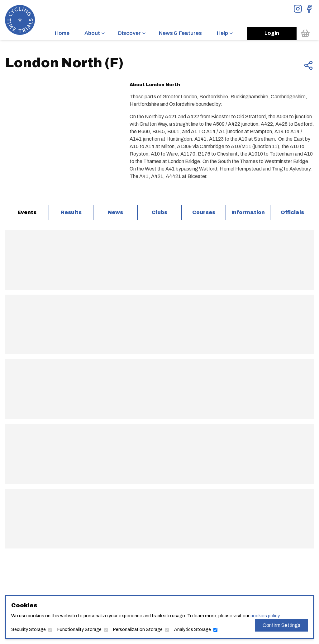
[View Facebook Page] (309, 9)
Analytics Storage (193, 630)
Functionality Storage (79, 630)
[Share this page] (308, 65)
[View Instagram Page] (298, 9)
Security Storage (29, 630)
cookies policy (265, 616)
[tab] (27, 212)
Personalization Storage (138, 630)
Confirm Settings (281, 625)
